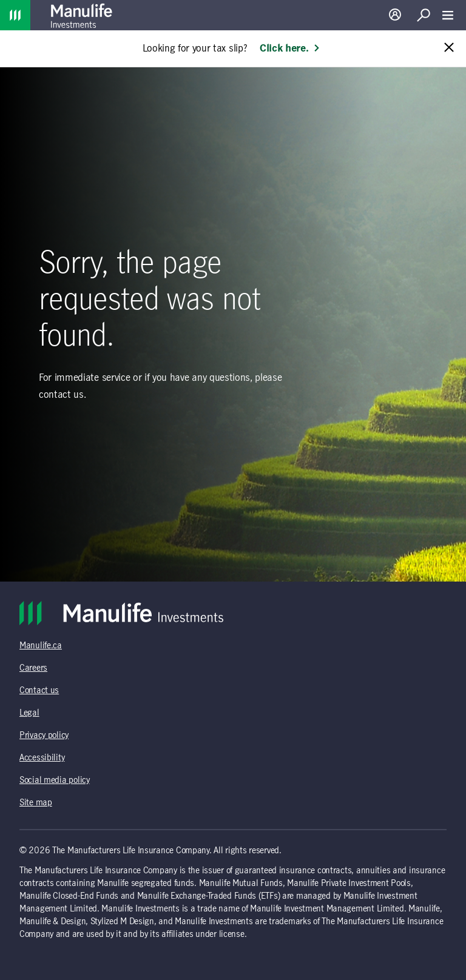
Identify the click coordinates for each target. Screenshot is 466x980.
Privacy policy (44, 736)
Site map (36, 803)
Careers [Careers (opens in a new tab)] (33, 668)
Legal (29, 713)
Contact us (39, 691)
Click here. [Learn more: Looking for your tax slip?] (290, 49)
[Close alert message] (449, 48)
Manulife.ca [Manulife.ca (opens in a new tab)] (41, 646)
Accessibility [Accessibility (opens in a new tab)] (42, 758)
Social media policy (55, 780)
